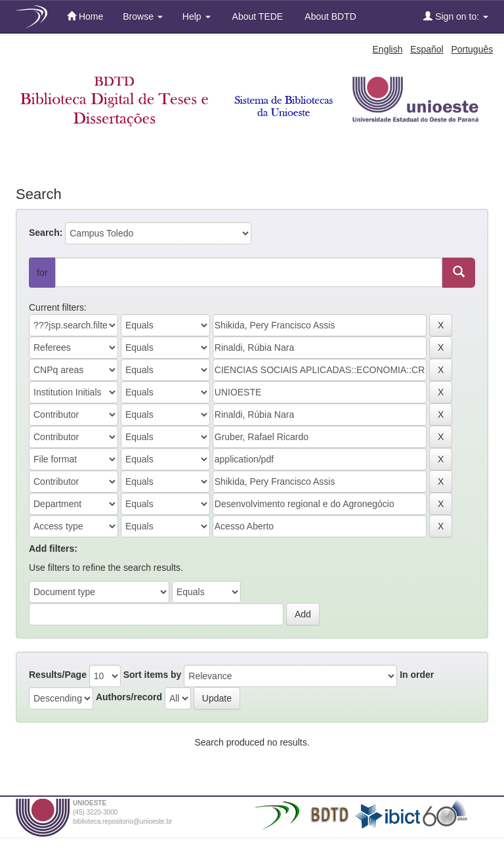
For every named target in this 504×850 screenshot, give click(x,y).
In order (417, 675)
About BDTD (329, 16)
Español (427, 49)
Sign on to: (456, 16)
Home (85, 16)
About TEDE (257, 16)
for (42, 273)
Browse (143, 16)
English (388, 49)
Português (472, 49)
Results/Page (58, 675)
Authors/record (129, 697)
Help (197, 16)
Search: (46, 233)
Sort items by (153, 675)
